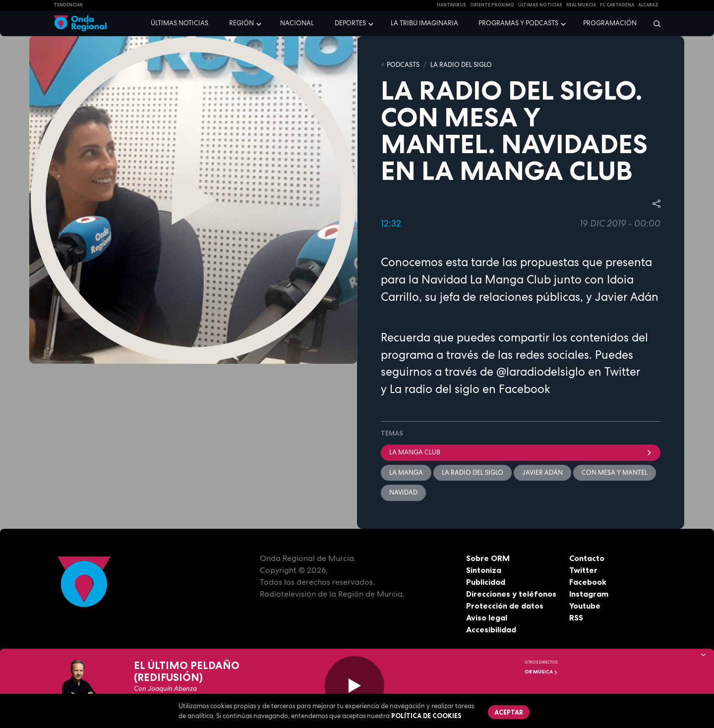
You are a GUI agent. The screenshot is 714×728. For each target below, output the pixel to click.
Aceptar (509, 712)
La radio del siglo (435, 389)
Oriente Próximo (492, 5)
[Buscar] (654, 23)
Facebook (588, 582)
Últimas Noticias (540, 5)
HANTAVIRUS (451, 5)
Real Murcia (581, 5)
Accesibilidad (491, 629)
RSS (576, 617)
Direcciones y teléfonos (511, 594)
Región (241, 23)
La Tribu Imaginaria (424, 23)
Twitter (583, 570)
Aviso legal (487, 617)
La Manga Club (521, 452)
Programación (610, 23)
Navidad (403, 492)
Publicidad (486, 582)
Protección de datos (505, 606)
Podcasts (403, 65)
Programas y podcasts (518, 23)
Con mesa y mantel (615, 473)
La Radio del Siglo (461, 65)
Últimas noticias (179, 23)
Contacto (587, 558)
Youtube (585, 606)
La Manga (406, 473)
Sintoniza (484, 570)
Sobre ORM (488, 558)
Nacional (297, 23)
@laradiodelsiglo (541, 372)
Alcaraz (648, 5)
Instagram (589, 594)
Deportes (350, 23)
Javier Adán (542, 473)
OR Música (541, 672)
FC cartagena (617, 5)
